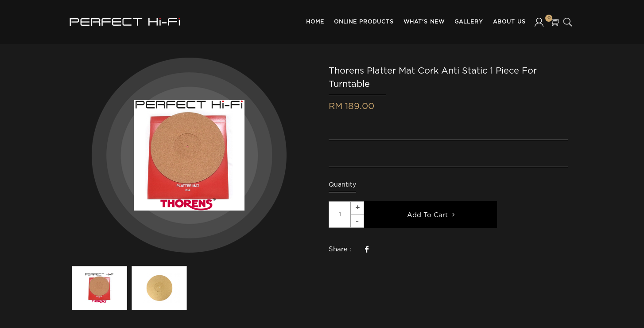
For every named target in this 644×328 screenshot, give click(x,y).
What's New (424, 22)
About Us (509, 22)
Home (315, 22)
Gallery (469, 22)
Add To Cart (431, 215)
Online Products (364, 22)
